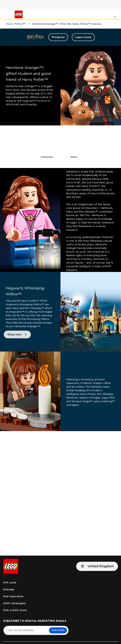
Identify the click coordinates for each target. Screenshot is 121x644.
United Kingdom (101, 566)
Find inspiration (13, 596)
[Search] (107, 14)
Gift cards (10, 583)
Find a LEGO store (15, 610)
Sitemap (9, 590)
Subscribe (58, 630)
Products (58, 37)
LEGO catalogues (14, 603)
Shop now (14, 334)
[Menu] (7, 14)
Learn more (83, 37)
